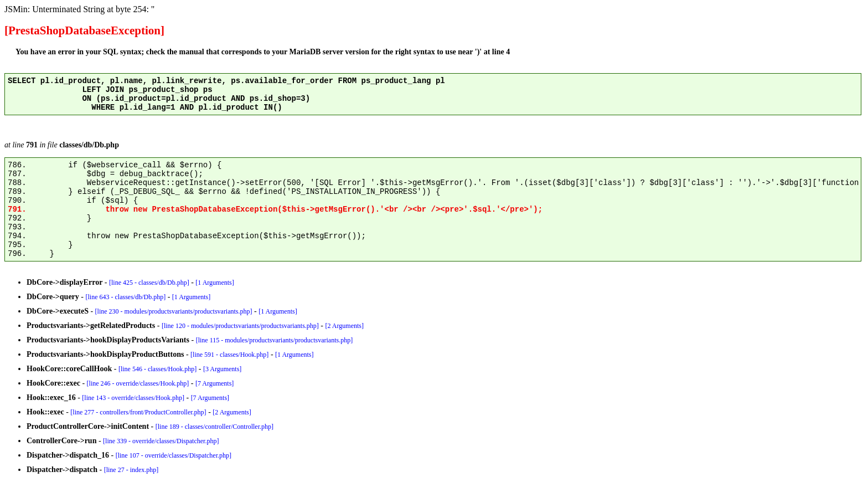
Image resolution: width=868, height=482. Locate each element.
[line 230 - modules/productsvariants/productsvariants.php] (174, 311)
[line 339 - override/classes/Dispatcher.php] (161, 441)
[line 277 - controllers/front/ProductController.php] (138, 412)
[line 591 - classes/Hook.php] (229, 355)
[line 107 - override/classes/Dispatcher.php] (174, 455)
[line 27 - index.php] (131, 470)
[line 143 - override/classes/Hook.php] (133, 398)
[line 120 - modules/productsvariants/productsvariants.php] (240, 326)
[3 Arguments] (222, 369)
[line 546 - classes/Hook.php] (157, 369)
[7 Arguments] (215, 383)
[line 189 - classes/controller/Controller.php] (215, 427)
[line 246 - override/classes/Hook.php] (138, 383)
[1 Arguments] (215, 283)
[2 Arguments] (345, 326)
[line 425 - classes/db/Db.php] (149, 283)
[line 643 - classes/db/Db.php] (126, 297)
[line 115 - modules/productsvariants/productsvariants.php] (275, 340)
